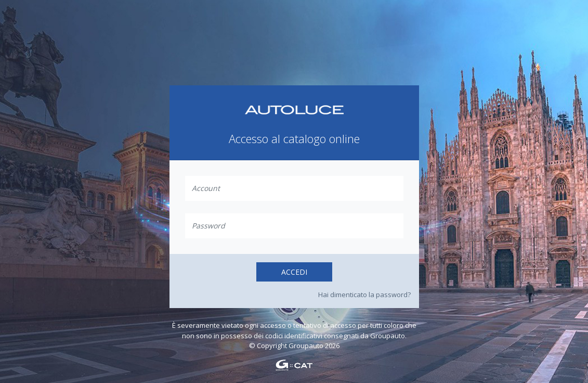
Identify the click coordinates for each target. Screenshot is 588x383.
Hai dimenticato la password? (364, 295)
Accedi (294, 272)
